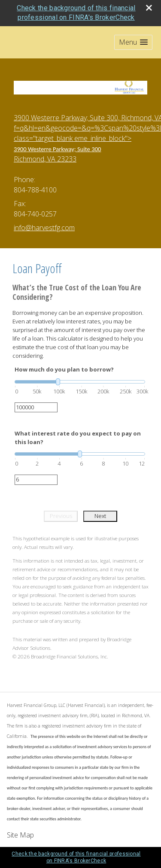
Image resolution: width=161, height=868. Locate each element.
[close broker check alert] (149, 8)
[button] (133, 42)
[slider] (80, 382)
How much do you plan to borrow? (64, 369)
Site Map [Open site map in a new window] (20, 835)
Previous (61, 516)
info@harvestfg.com (44, 228)
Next (100, 516)
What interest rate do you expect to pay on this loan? (78, 438)
